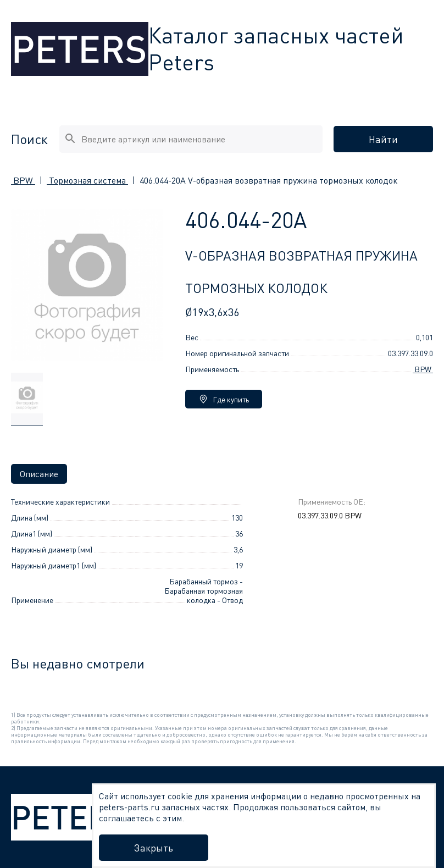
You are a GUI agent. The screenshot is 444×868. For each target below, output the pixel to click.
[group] (27, 399)
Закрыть (154, 848)
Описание (39, 474)
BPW (23, 180)
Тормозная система (87, 180)
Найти (383, 139)
